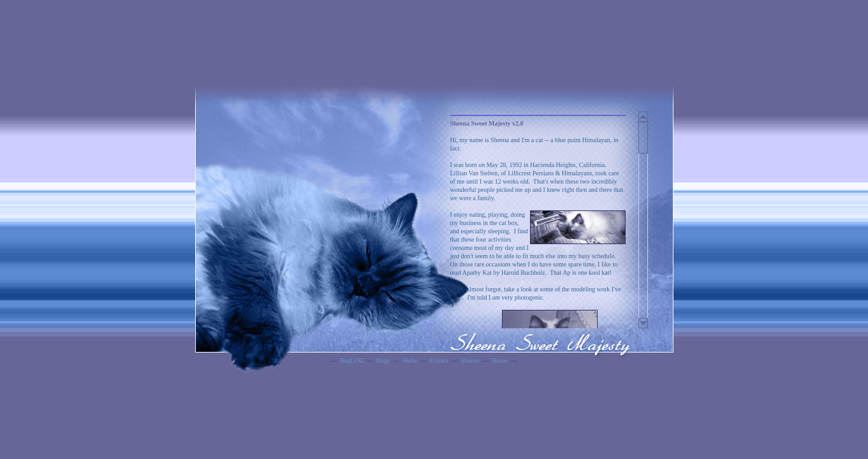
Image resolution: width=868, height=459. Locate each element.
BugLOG (352, 361)
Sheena (470, 361)
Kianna (439, 361)
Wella (410, 361)
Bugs (383, 361)
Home (499, 361)
